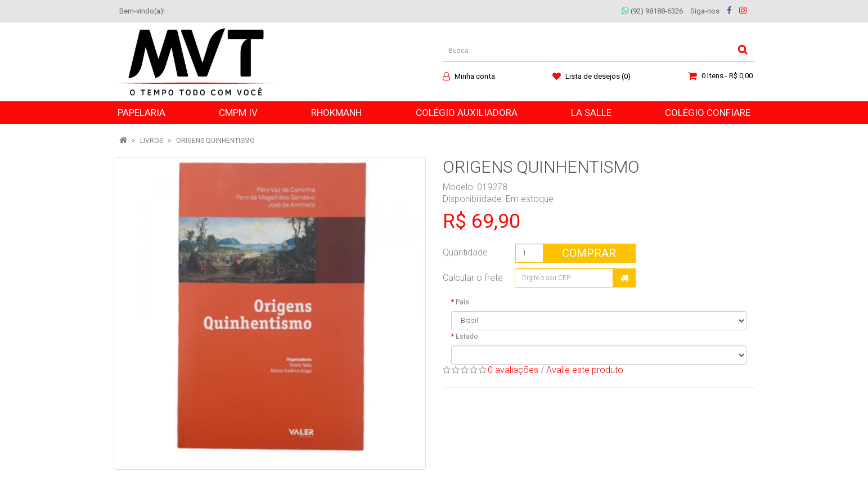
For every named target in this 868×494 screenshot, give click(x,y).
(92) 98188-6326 (652, 11)
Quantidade (465, 252)
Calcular (624, 278)
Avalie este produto (585, 370)
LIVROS (152, 141)
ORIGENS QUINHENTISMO (215, 141)
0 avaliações (513, 370)
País (462, 302)
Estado (467, 336)
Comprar (589, 253)
